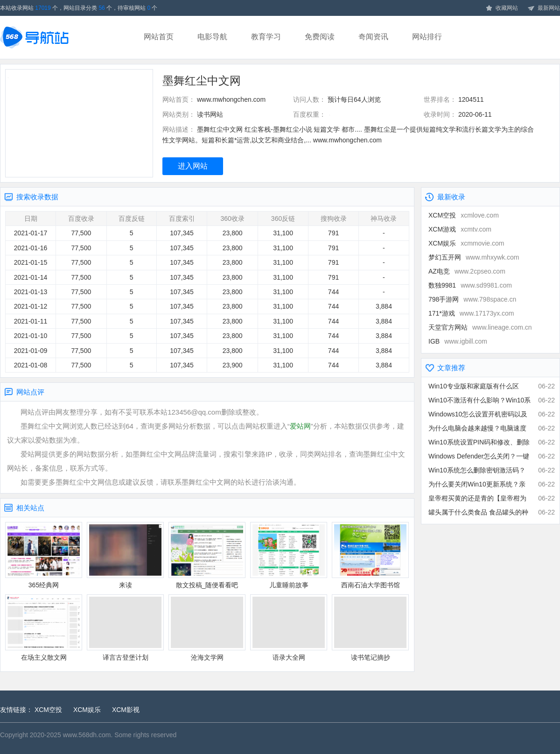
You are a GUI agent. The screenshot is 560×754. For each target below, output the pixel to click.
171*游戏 (471, 313)
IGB (458, 341)
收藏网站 (502, 8)
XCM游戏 (460, 229)
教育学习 (266, 37)
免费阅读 (320, 37)
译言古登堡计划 (125, 628)
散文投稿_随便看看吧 (207, 555)
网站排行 (427, 37)
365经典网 (44, 555)
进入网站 (193, 166)
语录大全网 (289, 628)
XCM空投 (464, 215)
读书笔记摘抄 (370, 628)
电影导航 (212, 37)
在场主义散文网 (44, 628)
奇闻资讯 (373, 37)
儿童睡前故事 (289, 555)
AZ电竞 (467, 271)
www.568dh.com (87, 735)
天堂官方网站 (480, 327)
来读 (125, 555)
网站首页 (159, 37)
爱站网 (300, 426)
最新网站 (544, 8)
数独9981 (470, 285)
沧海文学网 (207, 628)
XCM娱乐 (466, 243)
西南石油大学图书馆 (370, 555)
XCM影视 (126, 710)
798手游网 (472, 299)
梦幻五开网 (474, 257)
